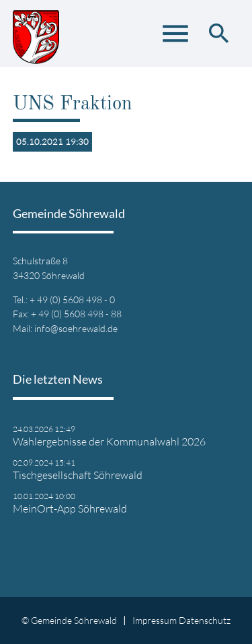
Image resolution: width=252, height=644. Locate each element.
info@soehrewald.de (76, 328)
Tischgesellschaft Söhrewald (78, 475)
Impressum (155, 620)
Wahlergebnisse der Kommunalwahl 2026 (109, 441)
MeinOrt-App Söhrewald (70, 508)
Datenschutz (205, 620)
